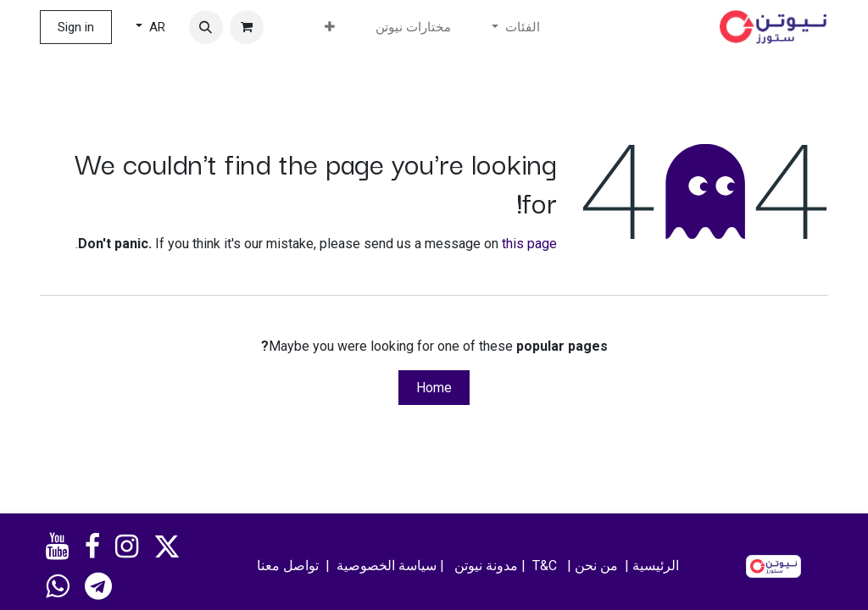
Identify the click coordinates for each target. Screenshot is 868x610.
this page (529, 244)
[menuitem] (413, 28)
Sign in (76, 27)
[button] (206, 27)
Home (434, 388)
